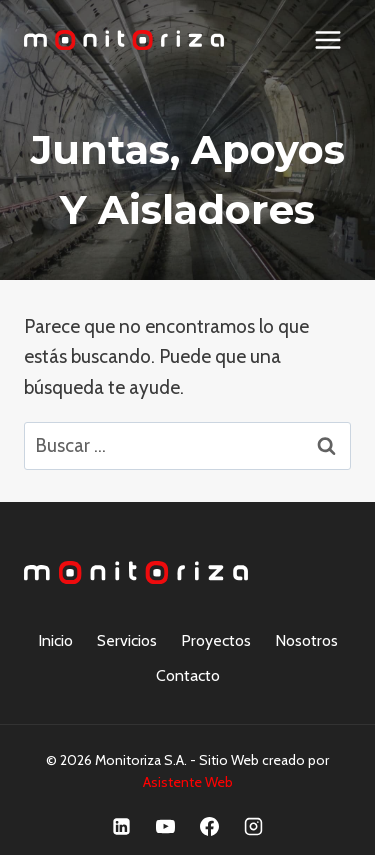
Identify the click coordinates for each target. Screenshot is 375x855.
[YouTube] (166, 826)
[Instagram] (253, 826)
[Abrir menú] (327, 39)
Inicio (55, 640)
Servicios (127, 640)
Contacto (188, 675)
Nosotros (306, 640)
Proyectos (216, 640)
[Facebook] (209, 826)
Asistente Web (188, 782)
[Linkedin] (122, 826)
